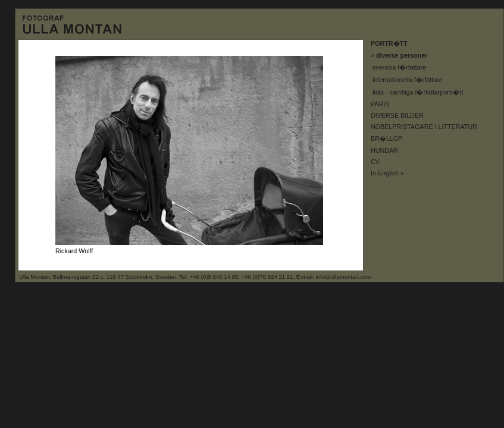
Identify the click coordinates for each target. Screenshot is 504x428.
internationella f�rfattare (408, 80)
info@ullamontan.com (344, 277)
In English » (387, 173)
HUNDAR (384, 150)
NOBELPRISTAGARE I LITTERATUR (424, 127)
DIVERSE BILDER (397, 115)
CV (375, 162)
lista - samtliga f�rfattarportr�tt (418, 92)
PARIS (380, 104)
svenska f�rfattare (399, 67)
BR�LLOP (386, 139)
